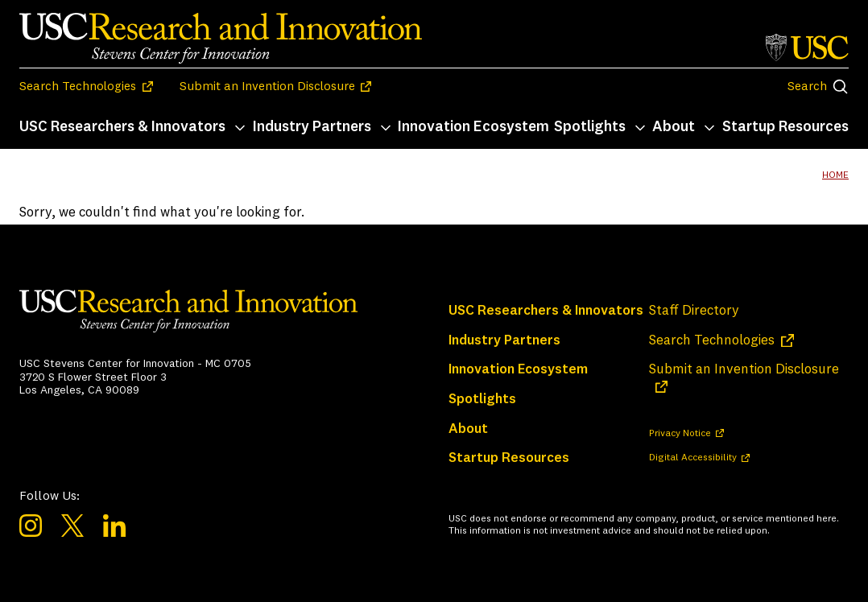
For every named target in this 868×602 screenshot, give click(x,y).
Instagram (31, 526)
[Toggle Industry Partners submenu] (386, 128)
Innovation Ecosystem (473, 127)
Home (835, 175)
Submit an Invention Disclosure (267, 87)
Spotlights (590, 127)
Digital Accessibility (693, 458)
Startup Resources (785, 127)
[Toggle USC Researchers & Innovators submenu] (240, 128)
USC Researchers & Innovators (122, 127)
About (674, 127)
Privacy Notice (680, 434)
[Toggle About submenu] (709, 128)
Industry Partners (312, 127)
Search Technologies (78, 87)
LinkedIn (114, 526)
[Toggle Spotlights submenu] (640, 128)
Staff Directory (694, 311)
